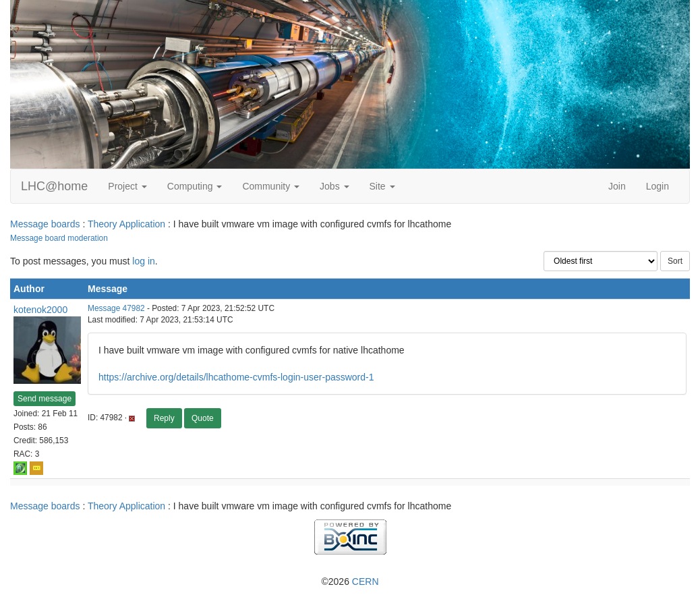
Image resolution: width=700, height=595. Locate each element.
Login (658, 186)
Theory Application (126, 224)
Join (617, 186)
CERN (366, 582)
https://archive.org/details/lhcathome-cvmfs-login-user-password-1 (236, 377)
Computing (195, 186)
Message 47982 (116, 308)
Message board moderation (59, 238)
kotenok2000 (40, 310)
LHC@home (54, 186)
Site (382, 186)
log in (143, 261)
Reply (164, 418)
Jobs (334, 186)
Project (127, 186)
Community (271, 186)
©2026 (350, 582)
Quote (203, 418)
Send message (45, 399)
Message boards (45, 224)
